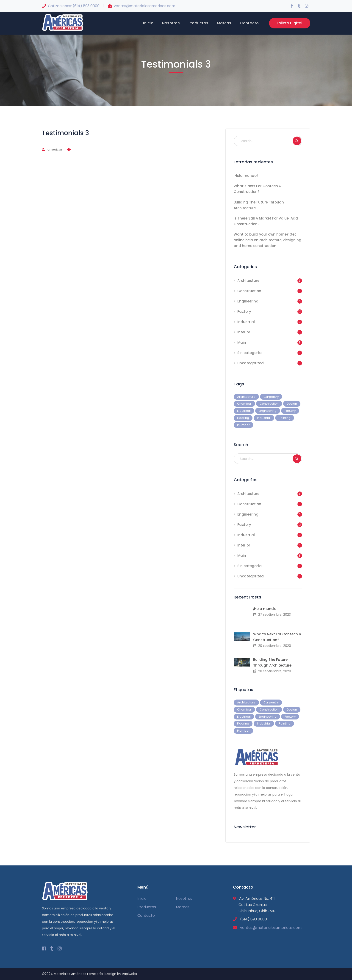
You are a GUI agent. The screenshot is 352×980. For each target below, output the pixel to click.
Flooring (243, 418)
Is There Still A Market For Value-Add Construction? (266, 221)
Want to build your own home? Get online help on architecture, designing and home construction (267, 240)
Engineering (248, 301)
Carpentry (271, 397)
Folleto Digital (290, 23)
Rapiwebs (129, 974)
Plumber (243, 425)
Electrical (244, 411)
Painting (285, 418)
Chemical (244, 404)
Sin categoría (249, 353)
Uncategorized (251, 363)
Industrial (246, 322)
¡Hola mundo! (246, 176)
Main (242, 342)
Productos (147, 907)
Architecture (248, 281)
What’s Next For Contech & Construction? (258, 189)
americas (55, 149)
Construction (249, 291)
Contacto (146, 915)
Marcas (183, 907)
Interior (244, 332)
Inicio (142, 899)
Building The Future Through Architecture (259, 205)
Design (292, 404)
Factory (244, 312)
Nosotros (184, 899)
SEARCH (297, 141)
